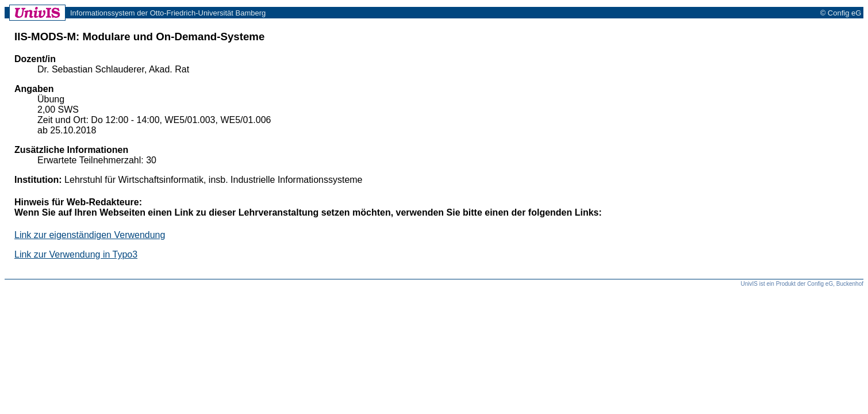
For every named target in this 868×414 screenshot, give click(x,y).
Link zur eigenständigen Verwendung (90, 235)
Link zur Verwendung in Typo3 (76, 254)
